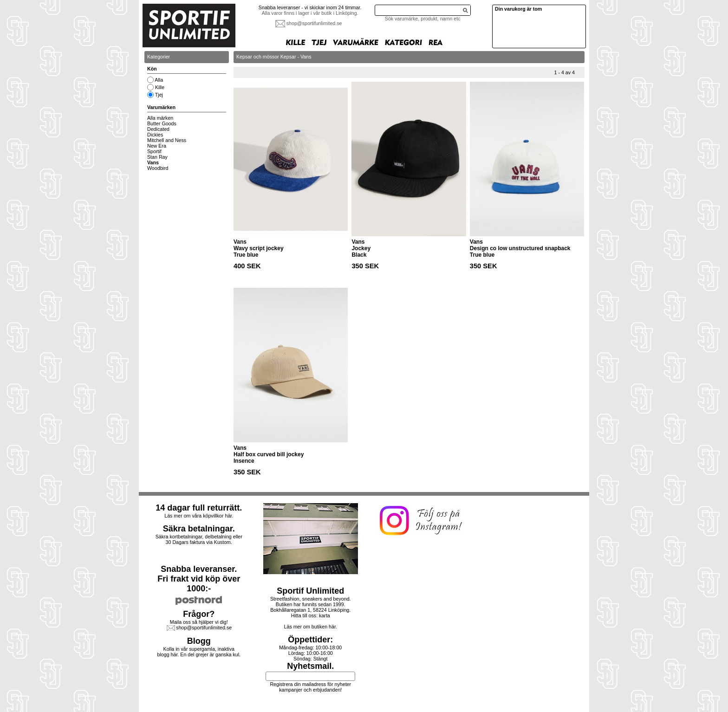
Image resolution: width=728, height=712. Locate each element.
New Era (157, 146)
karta (325, 615)
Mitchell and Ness (167, 140)
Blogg (199, 641)
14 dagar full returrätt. (199, 508)
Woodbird (158, 168)
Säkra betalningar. (199, 529)
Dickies (155, 135)
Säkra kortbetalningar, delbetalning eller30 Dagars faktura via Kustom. (199, 539)
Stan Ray (157, 157)
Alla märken (160, 118)
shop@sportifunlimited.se (314, 23)
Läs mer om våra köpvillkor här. (199, 516)
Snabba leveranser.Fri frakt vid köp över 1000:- (199, 579)
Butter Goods (162, 123)
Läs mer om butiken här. (311, 627)
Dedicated (158, 129)
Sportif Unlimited (310, 591)
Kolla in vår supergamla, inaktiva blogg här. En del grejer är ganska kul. (199, 652)
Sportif (154, 151)
